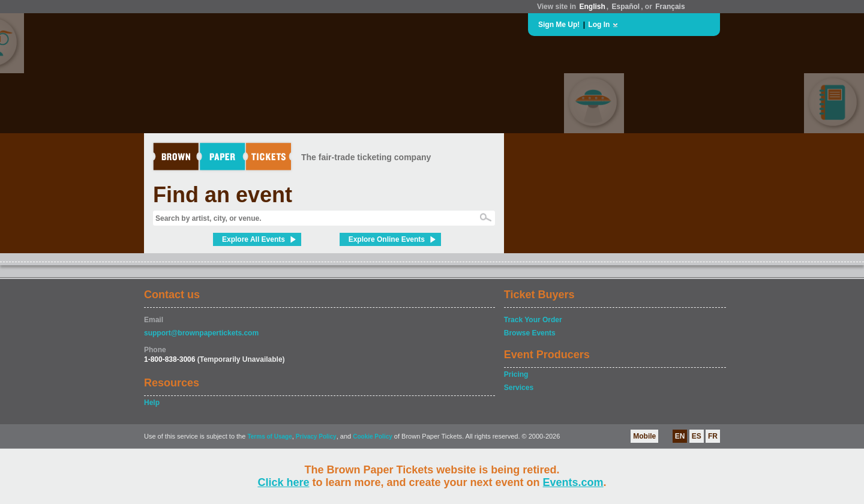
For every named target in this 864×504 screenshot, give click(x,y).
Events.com (573, 482)
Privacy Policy (316, 436)
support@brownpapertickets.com (201, 333)
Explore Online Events (387, 239)
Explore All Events (253, 239)
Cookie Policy (373, 436)
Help (152, 403)
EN (680, 436)
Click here (283, 482)
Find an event (223, 195)
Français (670, 7)
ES (697, 436)
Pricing (516, 374)
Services (519, 388)
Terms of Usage (269, 436)
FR (713, 436)
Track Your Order (533, 320)
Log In (599, 25)
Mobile (644, 436)
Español (626, 7)
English (592, 7)
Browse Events (530, 333)
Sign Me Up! (559, 25)
